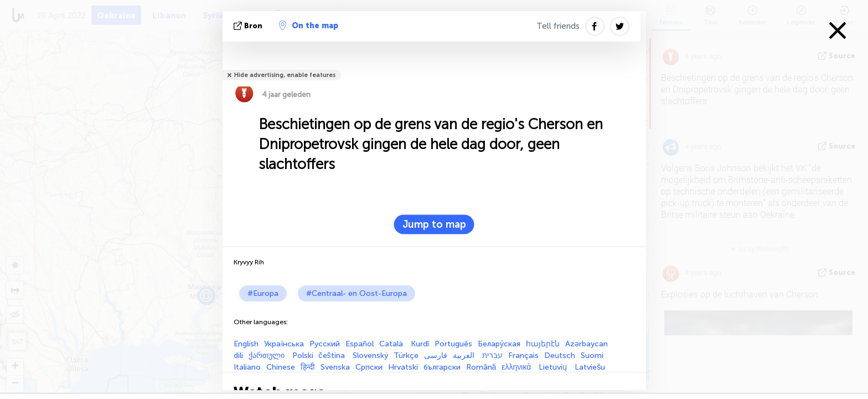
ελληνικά (517, 367)
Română (481, 367)
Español (360, 344)
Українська (284, 344)
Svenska (335, 367)
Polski (303, 355)
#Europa (263, 293)
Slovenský (370, 355)
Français (523, 355)
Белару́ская (499, 344)
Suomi (592, 355)
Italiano (247, 367)
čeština (333, 355)
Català (392, 344)
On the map (309, 25)
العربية (465, 355)
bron (249, 26)
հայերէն (543, 344)
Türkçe (406, 355)
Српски (369, 367)
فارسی (436, 355)
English (246, 344)
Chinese (281, 367)
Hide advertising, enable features (285, 75)
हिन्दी (308, 367)
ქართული (268, 355)
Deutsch (560, 355)
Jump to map (434, 224)
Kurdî (420, 344)
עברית (492, 355)
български (442, 367)
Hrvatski (403, 367)
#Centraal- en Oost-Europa (356, 293)
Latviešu (590, 367)
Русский (325, 344)
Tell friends (558, 26)
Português (453, 344)
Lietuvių (554, 367)
